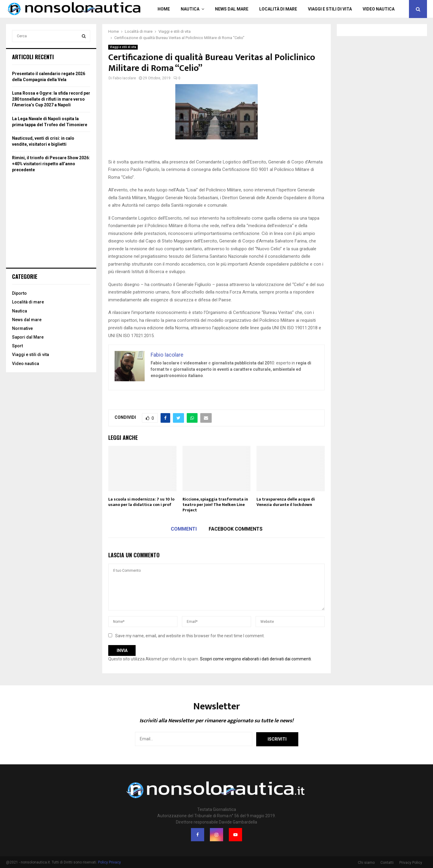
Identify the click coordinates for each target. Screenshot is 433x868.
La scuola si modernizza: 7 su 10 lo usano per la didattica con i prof (141, 502)
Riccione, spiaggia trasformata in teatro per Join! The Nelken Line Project (215, 505)
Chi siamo (366, 863)
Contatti (387, 863)
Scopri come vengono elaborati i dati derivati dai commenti (255, 659)
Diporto (19, 293)
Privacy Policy (411, 863)
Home (164, 9)
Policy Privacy (109, 862)
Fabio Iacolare (124, 78)
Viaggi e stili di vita (330, 9)
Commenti (184, 529)
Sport (17, 346)
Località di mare (278, 9)
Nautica (190, 9)
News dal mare (232, 9)
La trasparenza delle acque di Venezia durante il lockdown (286, 502)
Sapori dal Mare (28, 337)
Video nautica (379, 9)
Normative (22, 328)
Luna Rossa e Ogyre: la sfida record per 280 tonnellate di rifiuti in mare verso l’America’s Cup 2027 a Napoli (51, 99)
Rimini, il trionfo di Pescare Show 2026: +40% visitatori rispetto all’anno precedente (51, 164)
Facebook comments (236, 529)
